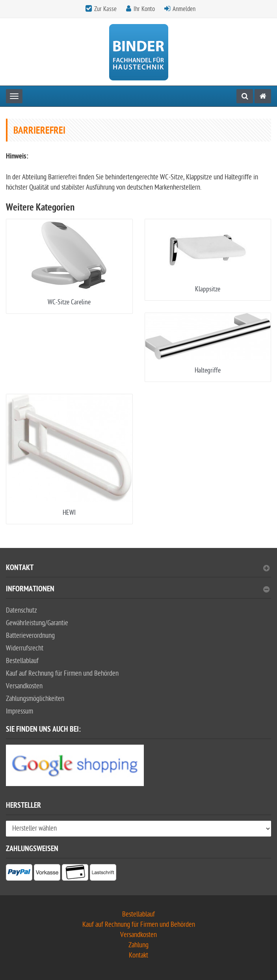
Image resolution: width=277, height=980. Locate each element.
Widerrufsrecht (25, 648)
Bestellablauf (22, 661)
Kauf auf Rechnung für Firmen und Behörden (62, 674)
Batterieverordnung (30, 636)
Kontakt (138, 569)
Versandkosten (24, 686)
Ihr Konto (144, 9)
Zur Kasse (105, 9)
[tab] (138, 571)
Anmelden (184, 9)
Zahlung (138, 945)
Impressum (20, 711)
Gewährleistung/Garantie (37, 623)
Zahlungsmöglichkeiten (35, 699)
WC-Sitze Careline (69, 302)
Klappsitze (208, 289)
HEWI (69, 513)
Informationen (138, 590)
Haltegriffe (208, 370)
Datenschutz (21, 610)
